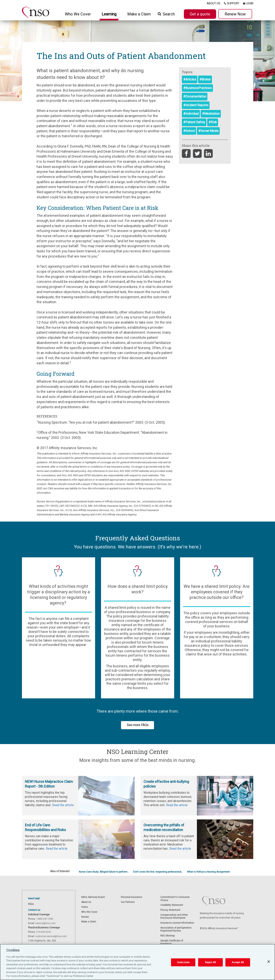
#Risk (213, 122)
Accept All (238, 962)
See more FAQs (138, 725)
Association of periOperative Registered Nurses (176, 929)
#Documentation (195, 96)
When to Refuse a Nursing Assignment (208, 872)
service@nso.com (45, 923)
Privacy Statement (170, 910)
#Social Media (208, 131)
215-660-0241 (44, 932)
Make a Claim (139, 14)
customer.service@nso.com (51, 936)
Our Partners (128, 902)
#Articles (190, 79)
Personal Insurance (131, 897)
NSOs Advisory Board (93, 897)
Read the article (63, 805)
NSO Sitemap (167, 936)
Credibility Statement (172, 905)
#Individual (191, 114)
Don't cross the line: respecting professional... (158, 872)
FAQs (31, 904)
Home (85, 907)
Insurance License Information (177, 923)
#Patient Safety (194, 122)
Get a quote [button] (200, 14)
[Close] (269, 962)
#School (189, 131)
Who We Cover (89, 912)
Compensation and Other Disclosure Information (174, 916)
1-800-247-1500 (45, 919)
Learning (109, 14)
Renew (85, 917)
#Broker (205, 79)
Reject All (210, 962)
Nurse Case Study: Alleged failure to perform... (104, 872)
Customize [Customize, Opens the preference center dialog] (183, 962)
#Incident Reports (196, 105)
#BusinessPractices (198, 88)
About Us (86, 902)
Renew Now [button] (235, 14)
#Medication (211, 114)
